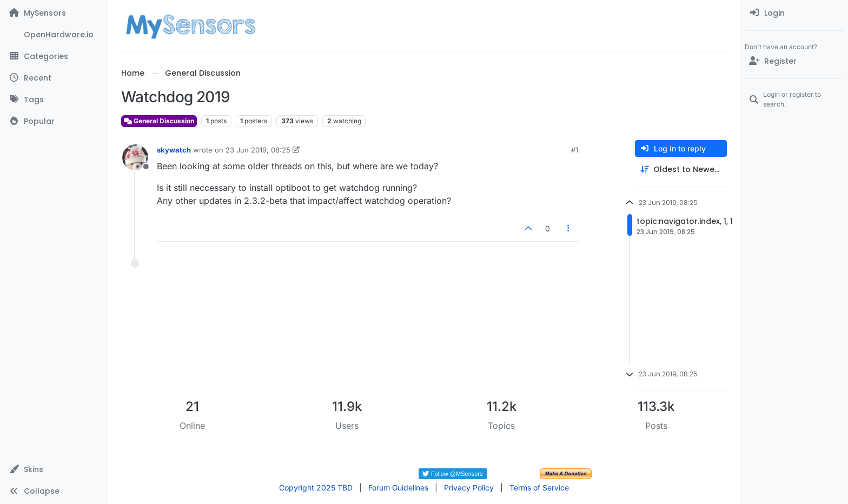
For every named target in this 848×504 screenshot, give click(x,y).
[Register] (794, 61)
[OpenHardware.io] (54, 35)
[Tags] (54, 100)
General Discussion (159, 121)
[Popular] (54, 121)
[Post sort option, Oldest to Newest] (681, 170)
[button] (54, 469)
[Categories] (54, 56)
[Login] (794, 13)
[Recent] (54, 78)
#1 (575, 150)
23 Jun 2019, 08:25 (258, 150)
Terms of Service (539, 488)
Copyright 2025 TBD (316, 488)
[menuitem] (794, 13)
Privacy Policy (469, 488)
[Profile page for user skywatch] (135, 157)
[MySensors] (54, 13)
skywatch (174, 150)
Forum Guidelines (398, 488)
